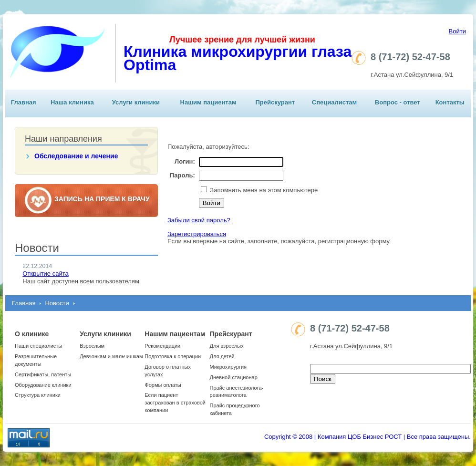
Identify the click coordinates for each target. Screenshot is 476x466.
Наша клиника (72, 102)
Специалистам (334, 102)
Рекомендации (162, 346)
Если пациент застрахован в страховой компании (175, 403)
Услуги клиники (136, 102)
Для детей (222, 356)
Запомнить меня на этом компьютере (263, 190)
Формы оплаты (163, 385)
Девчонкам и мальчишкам (111, 356)
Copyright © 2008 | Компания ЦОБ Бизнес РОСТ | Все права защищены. (367, 437)
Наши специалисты (38, 346)
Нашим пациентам (208, 102)
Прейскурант (275, 102)
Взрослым (92, 346)
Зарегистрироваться (197, 234)
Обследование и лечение (76, 156)
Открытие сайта (45, 274)
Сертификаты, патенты (43, 374)
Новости (57, 303)
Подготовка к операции (173, 356)
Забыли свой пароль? (199, 220)
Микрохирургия (228, 367)
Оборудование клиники (43, 385)
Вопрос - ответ (398, 102)
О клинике (32, 334)
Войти (457, 31)
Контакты (450, 102)
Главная (24, 102)
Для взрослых (227, 346)
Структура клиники (38, 395)
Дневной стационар (234, 377)
